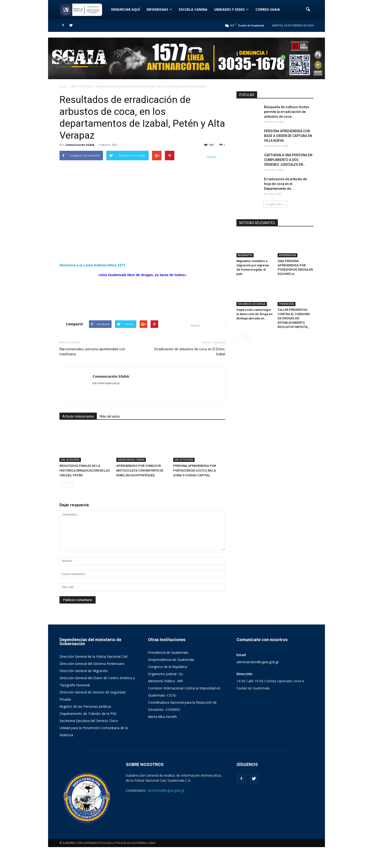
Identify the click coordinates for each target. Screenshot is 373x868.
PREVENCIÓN (287, 304)
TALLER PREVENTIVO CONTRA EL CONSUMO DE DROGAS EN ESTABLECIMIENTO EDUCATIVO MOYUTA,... (294, 318)
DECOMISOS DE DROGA (252, 304)
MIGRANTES (245, 255)
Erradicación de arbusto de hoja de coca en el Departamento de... (285, 184)
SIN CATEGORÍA (70, 460)
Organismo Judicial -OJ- (166, 674)
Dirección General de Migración (84, 671)
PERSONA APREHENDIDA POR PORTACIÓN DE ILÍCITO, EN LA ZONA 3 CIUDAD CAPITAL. (195, 471)
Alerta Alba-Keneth (162, 717)
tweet (211, 157)
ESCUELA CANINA (193, 9)
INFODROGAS (159, 9)
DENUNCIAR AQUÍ (125, 9)
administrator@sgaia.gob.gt (258, 662)
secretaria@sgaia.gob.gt (166, 790)
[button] (308, 10)
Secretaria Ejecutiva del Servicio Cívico (89, 721)
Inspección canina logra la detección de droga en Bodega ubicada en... (254, 314)
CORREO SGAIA (268, 9)
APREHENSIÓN (287, 255)
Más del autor (110, 416)
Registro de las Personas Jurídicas (85, 706)
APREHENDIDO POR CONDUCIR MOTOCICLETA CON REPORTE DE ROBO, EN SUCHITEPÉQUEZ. (140, 471)
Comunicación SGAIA (80, 145)
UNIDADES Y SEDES (231, 9)
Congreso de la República (167, 667)
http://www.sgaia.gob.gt (106, 383)
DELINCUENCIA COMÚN (131, 460)
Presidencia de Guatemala (168, 652)
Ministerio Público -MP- (166, 681)
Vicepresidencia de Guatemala (171, 660)
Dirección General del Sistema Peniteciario (92, 664)
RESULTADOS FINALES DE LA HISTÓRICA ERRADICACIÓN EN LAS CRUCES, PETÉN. (85, 471)
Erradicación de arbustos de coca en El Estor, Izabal (190, 352)
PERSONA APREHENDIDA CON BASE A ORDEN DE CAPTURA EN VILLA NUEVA (288, 136)
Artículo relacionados (78, 416)
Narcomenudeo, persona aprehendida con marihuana (92, 352)
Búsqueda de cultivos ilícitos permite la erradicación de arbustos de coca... (287, 112)
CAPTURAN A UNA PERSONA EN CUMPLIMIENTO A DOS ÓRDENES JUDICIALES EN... (288, 160)
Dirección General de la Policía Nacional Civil (93, 656)
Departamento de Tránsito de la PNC (88, 714)
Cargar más (275, 204)
